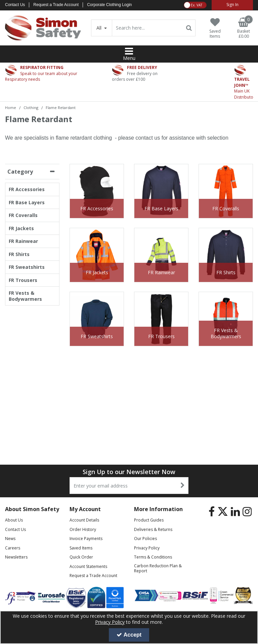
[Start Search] (189, 28)
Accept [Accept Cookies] (129, 635)
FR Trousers (23, 280)
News (10, 539)
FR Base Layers (27, 203)
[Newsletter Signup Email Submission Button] (183, 486)
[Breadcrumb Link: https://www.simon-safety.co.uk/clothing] (31, 107)
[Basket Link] (244, 28)
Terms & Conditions (153, 557)
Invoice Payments (86, 539)
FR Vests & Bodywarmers (25, 296)
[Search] (147, 28)
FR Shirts (19, 254)
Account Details (84, 520)
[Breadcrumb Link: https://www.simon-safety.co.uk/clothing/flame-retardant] (61, 107)
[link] (212, 511)
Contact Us (15, 5)
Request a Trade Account (56, 5)
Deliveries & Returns (153, 529)
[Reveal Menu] (129, 51)
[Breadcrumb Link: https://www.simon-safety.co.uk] (11, 107)
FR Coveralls (23, 215)
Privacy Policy (147, 548)
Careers (13, 548)
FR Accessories (27, 189)
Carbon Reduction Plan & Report (158, 568)
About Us (14, 520)
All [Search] (100, 28)
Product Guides (149, 520)
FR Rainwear (23, 241)
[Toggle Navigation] (129, 51)
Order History (83, 529)
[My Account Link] (232, 5)
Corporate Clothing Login (109, 5)
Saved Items (81, 548)
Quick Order (81, 557)
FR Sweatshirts (27, 267)
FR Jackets (21, 228)
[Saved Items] (215, 28)
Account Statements (88, 566)
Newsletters (16, 557)
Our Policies (145, 539)
